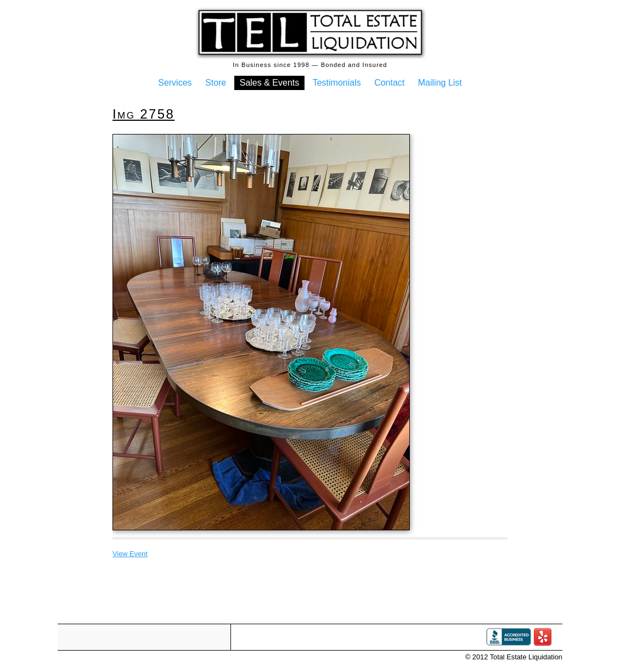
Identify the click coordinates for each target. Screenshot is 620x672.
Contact (389, 83)
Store (216, 83)
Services (175, 83)
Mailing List (440, 83)
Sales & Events (270, 83)
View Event (130, 554)
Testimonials (337, 83)
